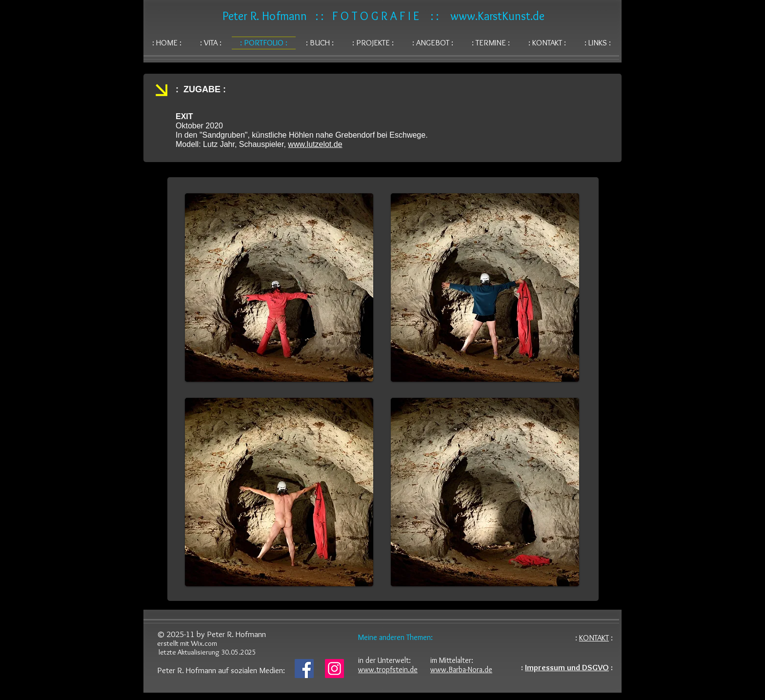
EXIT (184, 116)
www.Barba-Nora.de (461, 669)
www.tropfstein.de (388, 669)
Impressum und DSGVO (567, 667)
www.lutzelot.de (315, 144)
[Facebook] (304, 669)
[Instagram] (334, 669)
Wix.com (204, 643)
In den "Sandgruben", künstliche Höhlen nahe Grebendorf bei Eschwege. (302, 135)
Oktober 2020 (199, 126)
